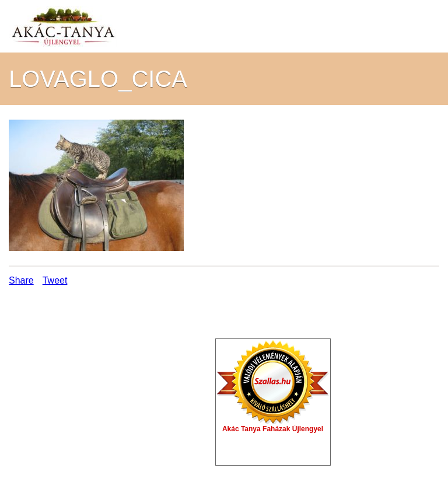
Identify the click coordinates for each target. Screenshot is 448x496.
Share (21, 280)
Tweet (55, 280)
